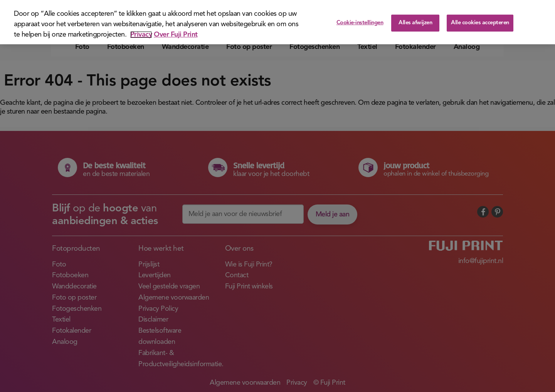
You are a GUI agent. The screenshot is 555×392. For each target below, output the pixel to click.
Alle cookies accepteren (480, 23)
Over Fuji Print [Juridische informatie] (176, 35)
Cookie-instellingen (360, 23)
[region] (277, 22)
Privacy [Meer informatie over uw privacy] (141, 35)
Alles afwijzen (415, 23)
